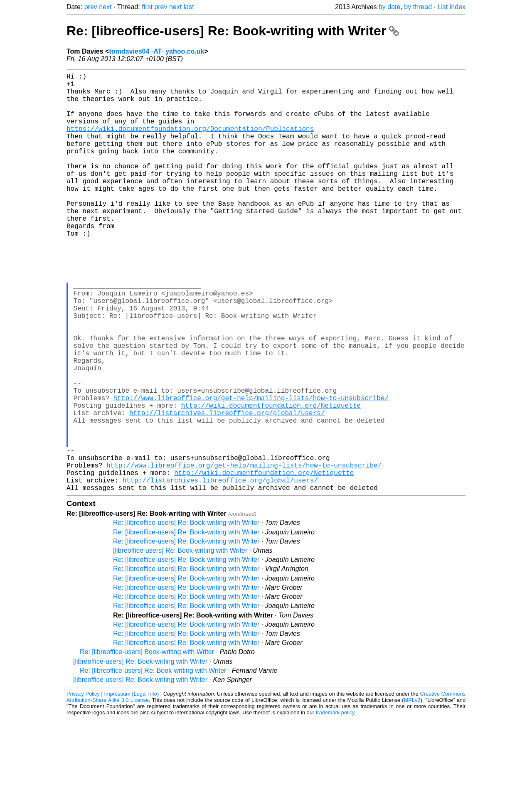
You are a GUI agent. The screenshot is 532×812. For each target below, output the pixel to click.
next (105, 7)
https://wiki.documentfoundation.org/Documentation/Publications (190, 142)
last (189, 7)
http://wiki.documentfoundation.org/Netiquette (271, 480)
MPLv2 (412, 793)
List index (451, 7)
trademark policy (335, 806)
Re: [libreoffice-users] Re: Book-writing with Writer (233, 31)
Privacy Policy (83, 787)
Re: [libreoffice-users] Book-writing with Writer (147, 745)
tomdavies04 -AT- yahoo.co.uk (156, 51)
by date (389, 7)
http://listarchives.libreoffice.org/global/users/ (227, 489)
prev (91, 7)
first (147, 7)
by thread (418, 7)
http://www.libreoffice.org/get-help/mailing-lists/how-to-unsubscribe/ (251, 471)
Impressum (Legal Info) (131, 787)
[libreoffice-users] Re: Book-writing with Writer (180, 643)
